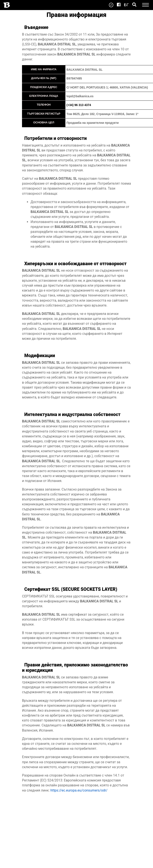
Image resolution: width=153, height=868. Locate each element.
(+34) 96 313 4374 (79, 105)
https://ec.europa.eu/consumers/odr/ (79, 790)
